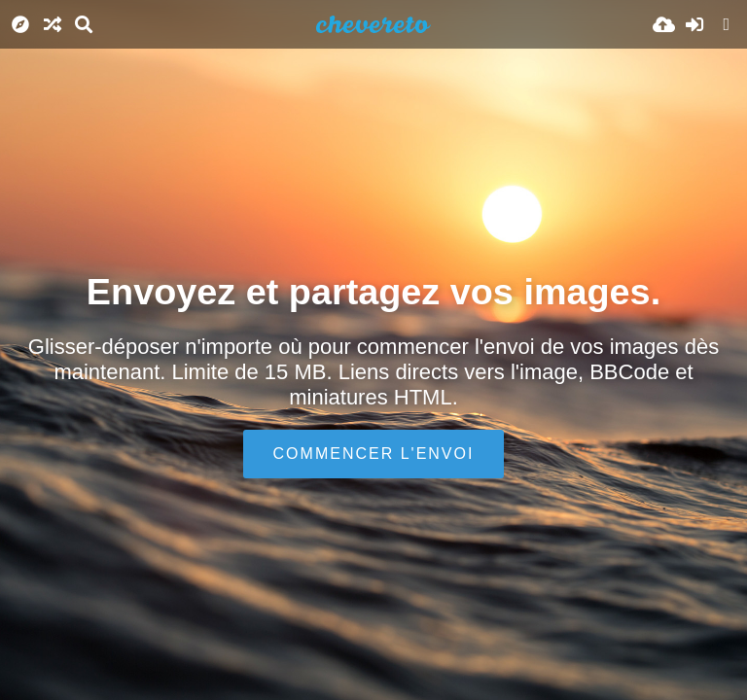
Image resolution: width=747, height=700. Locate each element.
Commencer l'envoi (374, 454)
